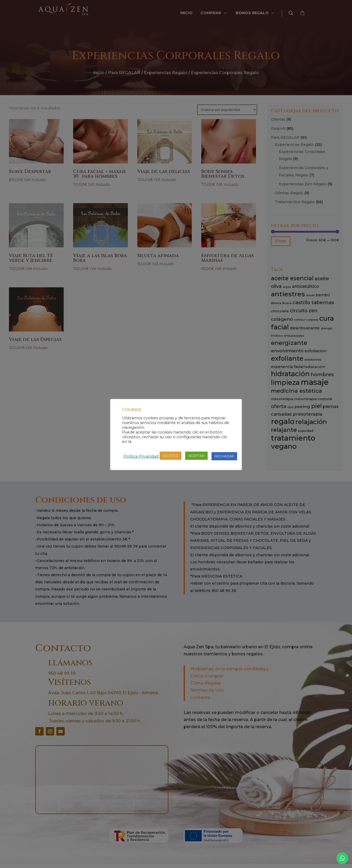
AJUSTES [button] (170, 456)
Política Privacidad (141, 456)
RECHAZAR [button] (224, 456)
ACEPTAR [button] (196, 456)
